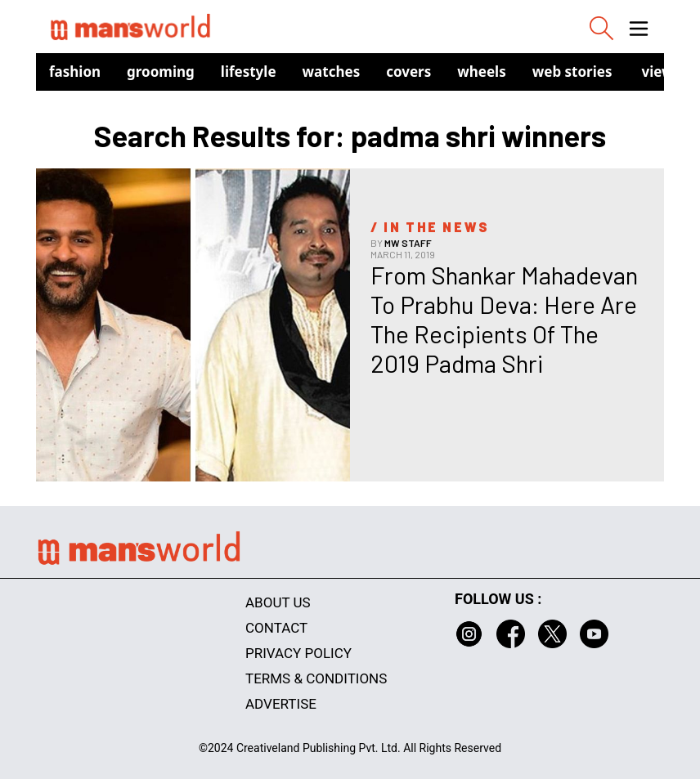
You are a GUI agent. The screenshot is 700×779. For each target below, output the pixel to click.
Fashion (75, 72)
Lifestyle (249, 72)
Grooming (161, 72)
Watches (332, 72)
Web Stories (572, 72)
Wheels (482, 72)
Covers (408, 72)
